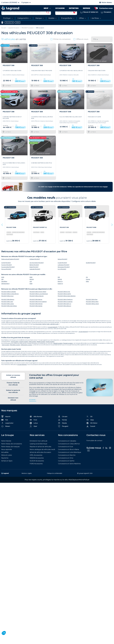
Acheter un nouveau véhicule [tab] (13, 380)
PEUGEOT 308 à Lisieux (8, 308)
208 (2, 283)
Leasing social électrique (38, 448)
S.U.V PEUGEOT (62, 273)
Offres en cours (81, 43)
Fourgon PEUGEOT (7, 269)
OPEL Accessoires (36, 459)
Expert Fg (60, 288)
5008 (31, 288)
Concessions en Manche (67, 459)
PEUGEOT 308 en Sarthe (64, 298)
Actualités (5, 457)
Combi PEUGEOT (6, 267)
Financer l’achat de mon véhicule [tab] (13, 388)
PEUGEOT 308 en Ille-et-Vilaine (38, 296)
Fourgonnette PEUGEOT (8, 271)
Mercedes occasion (15, 349)
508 (59, 281)
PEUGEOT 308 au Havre (92, 308)
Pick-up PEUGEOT (6, 273)
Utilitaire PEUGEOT (35, 263)
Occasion (106, 16)
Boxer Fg (60, 286)
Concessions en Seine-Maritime (69, 468)
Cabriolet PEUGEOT (35, 273)
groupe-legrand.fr (53, 331)
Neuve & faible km (89, 16)
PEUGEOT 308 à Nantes (36, 310)
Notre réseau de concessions (12, 448)
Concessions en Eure (66, 451)
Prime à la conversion (61, 43)
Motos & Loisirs (7, 459)
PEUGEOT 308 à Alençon (64, 310)
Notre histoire (6, 445)
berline (44, 328)
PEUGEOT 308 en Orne (64, 296)
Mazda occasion (41, 346)
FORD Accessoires (36, 468)
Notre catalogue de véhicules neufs (42, 454)
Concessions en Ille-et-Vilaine (69, 454)
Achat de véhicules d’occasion (40, 457)
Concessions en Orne (66, 462)
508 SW (60, 283)
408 (31, 286)
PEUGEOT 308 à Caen (7, 306)
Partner (88, 283)
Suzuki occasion (50, 346)
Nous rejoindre (7, 454)
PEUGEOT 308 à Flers (92, 304)
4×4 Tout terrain (38, 328)
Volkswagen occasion (26, 349)
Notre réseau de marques (10, 451)
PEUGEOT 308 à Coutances (65, 306)
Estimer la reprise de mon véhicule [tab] (13, 396)
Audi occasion (6, 349)
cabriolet (52, 328)
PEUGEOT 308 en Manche (37, 300)
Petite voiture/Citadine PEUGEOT (10, 263)
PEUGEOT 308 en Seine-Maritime (67, 300)
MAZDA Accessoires (37, 462)
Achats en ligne (7, 465)
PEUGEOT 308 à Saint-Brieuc (9, 310)
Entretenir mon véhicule (39, 445)
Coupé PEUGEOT (62, 267)
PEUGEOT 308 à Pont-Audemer (38, 306)
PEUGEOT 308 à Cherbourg (65, 304)
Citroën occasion (24, 346)
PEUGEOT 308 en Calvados (9, 296)
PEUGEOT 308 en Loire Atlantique (39, 298)
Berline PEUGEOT (34, 269)
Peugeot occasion (68, 347)
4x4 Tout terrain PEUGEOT (37, 267)
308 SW (32, 283)
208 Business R (5, 288)
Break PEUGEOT (34, 271)
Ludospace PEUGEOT (64, 269)
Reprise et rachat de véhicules (40, 451)
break (48, 328)
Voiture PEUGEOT (62, 263)
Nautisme (5, 462)
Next (112, 229)
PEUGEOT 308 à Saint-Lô (64, 308)
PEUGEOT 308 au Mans (92, 306)
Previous (2, 229)
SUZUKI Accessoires (37, 465)
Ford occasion (15, 346)
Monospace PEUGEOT (64, 271)
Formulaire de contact (94, 445)
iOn (87, 281)
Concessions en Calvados (67, 445)
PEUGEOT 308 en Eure (7, 300)
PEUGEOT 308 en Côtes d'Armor (10, 298)
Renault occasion (58, 347)
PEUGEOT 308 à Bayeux (8, 304)
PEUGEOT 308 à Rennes (36, 308)
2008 (3, 281)
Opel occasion (32, 346)
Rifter (87, 286)
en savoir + (33, 404)
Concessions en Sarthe (66, 465)
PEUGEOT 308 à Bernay (36, 304)
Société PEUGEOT (91, 267)
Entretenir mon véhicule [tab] (13, 403)
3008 (31, 281)
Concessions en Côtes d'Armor (69, 448)
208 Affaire (4, 286)
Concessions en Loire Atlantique (70, 457)
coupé (57, 328)
